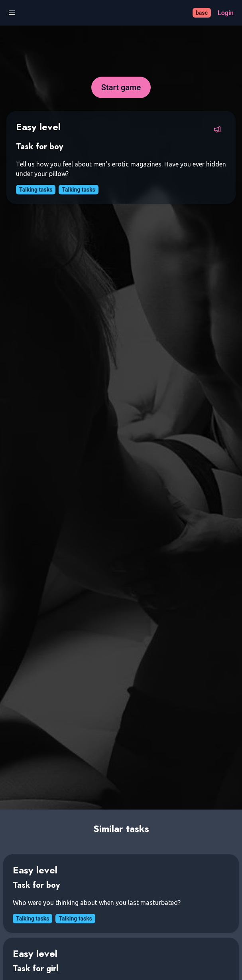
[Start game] (121, 87)
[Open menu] (12, 13)
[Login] (226, 13)
